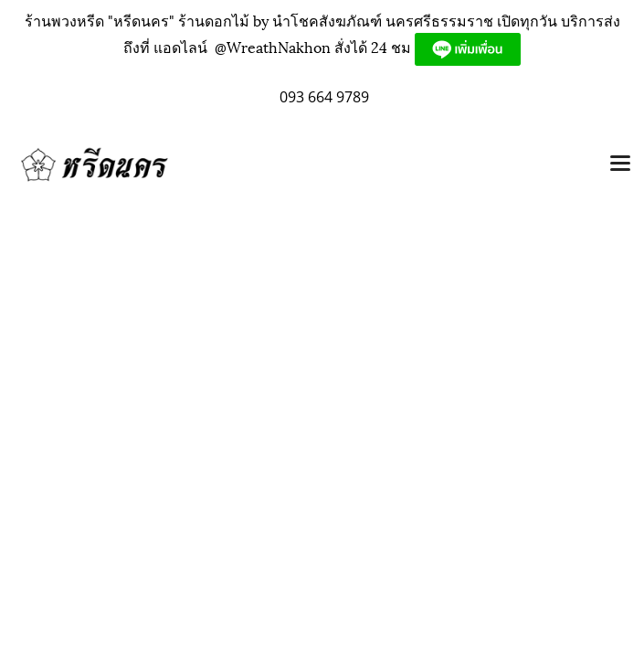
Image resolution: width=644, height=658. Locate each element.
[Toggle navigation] (620, 164)
